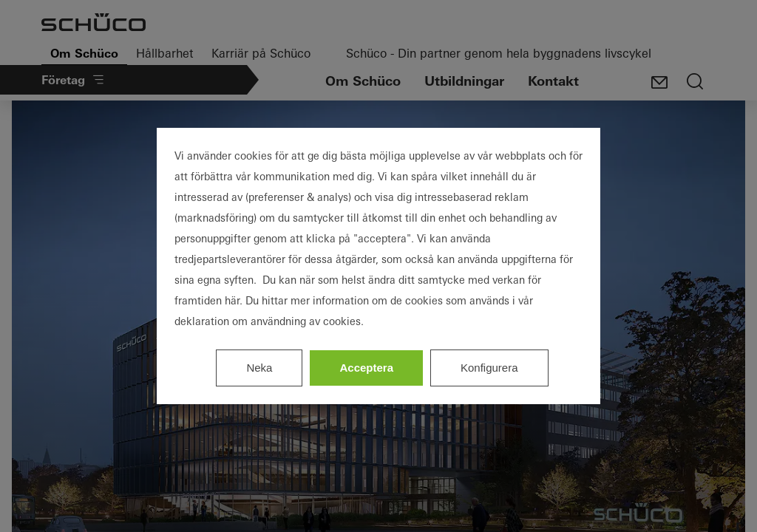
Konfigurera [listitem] (489, 368)
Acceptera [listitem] (366, 368)
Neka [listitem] (259, 368)
